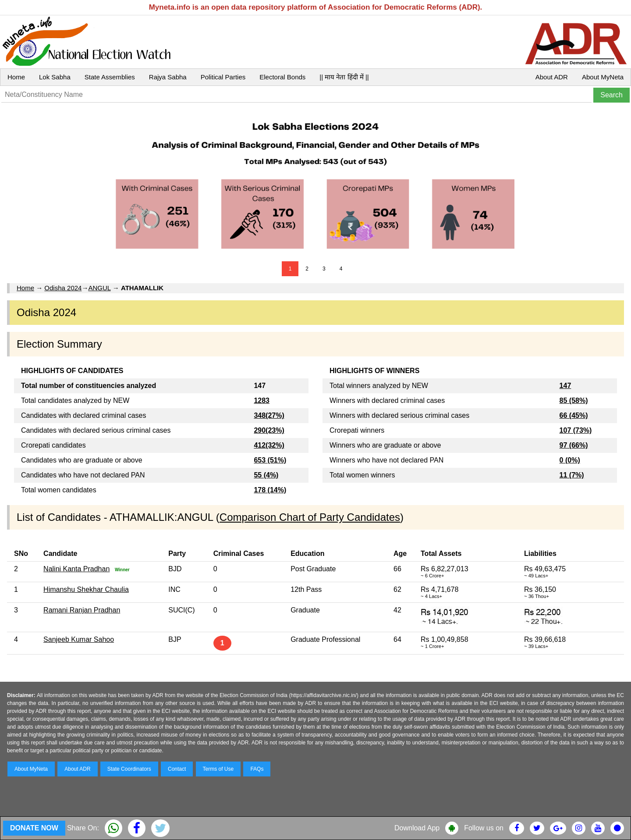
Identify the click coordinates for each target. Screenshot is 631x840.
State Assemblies (110, 77)
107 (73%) (576, 430)
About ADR (552, 77)
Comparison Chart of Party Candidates (310, 517)
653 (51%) (270, 460)
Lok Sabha (55, 77)
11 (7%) (572, 475)
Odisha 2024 (63, 288)
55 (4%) (266, 475)
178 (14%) (270, 490)
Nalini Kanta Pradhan (76, 569)
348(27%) (269, 415)
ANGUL (99, 288)
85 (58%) (574, 400)
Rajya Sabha (168, 77)
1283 (262, 400)
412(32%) (269, 445)
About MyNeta (603, 77)
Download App (417, 828)
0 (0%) (570, 460)
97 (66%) (574, 445)
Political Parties (223, 77)
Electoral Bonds (282, 77)
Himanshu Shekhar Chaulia (86, 589)
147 (565, 386)
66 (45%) (574, 415)
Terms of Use (218, 769)
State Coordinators (129, 769)
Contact (177, 769)
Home (16, 77)
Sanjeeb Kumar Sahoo (79, 639)
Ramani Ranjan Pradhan (82, 610)
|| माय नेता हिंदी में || (344, 77)
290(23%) (269, 430)
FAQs (257, 769)
